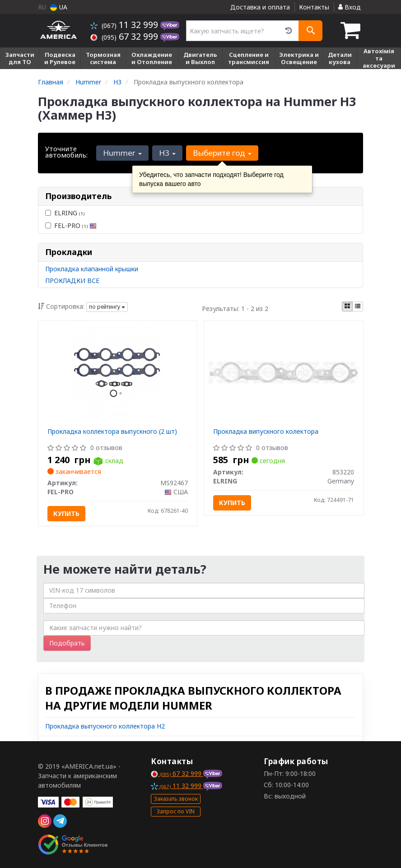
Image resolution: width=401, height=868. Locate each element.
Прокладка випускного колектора (266, 431)
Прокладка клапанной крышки (92, 269)
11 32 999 (125, 25)
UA (59, 7)
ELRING (65, 213)
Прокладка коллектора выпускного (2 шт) (112, 431)
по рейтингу (107, 307)
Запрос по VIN (176, 811)
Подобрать (67, 643)
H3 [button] (167, 153)
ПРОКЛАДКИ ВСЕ (72, 281)
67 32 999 (125, 36)
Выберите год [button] (222, 153)
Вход (350, 7)
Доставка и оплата (260, 7)
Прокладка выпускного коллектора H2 (105, 726)
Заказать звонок (176, 799)
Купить (66, 513)
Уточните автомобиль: (66, 152)
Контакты (314, 7)
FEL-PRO (71, 225)
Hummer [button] (122, 153)
